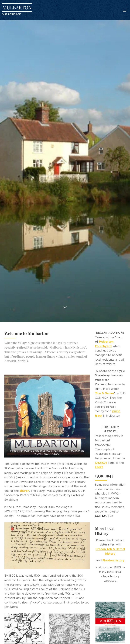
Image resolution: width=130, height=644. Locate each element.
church (24, 491)
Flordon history (113, 560)
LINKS (99, 467)
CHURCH (101, 463)
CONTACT (102, 516)
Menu (125, 10)
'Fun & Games (105, 393)
